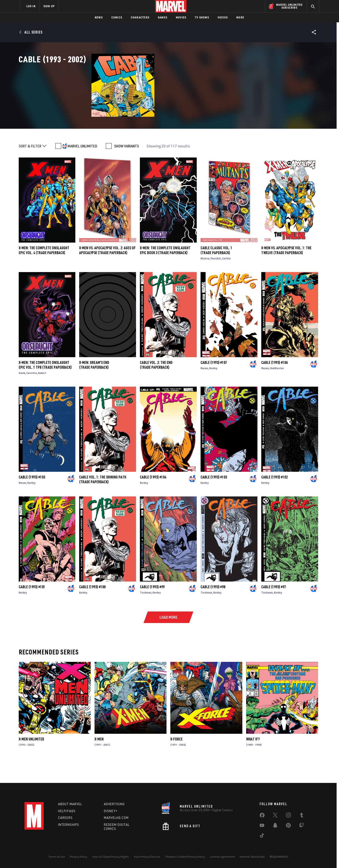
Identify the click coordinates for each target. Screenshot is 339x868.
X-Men (99, 760)
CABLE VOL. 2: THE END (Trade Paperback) (156, 386)
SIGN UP (49, 6)
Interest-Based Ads (252, 857)
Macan (204, 389)
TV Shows (202, 17)
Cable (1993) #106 (274, 383)
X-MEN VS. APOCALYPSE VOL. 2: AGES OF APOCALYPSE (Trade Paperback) (107, 271)
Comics (117, 17)
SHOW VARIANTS (127, 167)
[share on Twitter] (275, 816)
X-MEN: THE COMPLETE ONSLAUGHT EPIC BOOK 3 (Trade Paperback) (165, 271)
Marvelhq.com (116, 818)
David (22, 394)
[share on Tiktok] (262, 836)
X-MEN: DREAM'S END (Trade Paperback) (94, 386)
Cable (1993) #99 (152, 608)
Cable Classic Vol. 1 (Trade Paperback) (216, 271)
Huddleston (277, 389)
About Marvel (70, 804)
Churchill (216, 279)
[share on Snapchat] (275, 826)
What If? (253, 760)
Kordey (213, 389)
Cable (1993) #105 (32, 498)
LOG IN (31, 6)
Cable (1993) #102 (274, 498)
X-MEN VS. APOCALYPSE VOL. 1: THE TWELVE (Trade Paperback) (286, 271)
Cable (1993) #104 (153, 498)
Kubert (42, 394)
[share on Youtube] (262, 826)
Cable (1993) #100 (92, 608)
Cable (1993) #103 (214, 498)
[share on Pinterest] (288, 826)
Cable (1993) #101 (32, 608)
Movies (181, 17)
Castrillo (32, 394)
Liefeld (226, 279)
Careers (65, 818)
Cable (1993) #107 (214, 383)
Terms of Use (57, 857)
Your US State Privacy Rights (110, 857)
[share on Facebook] (262, 816)
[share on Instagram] (288, 816)
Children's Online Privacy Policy (185, 857)
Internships (69, 825)
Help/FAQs (67, 811)
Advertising (114, 804)
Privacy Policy (79, 857)
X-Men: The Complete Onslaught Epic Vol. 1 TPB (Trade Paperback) (45, 386)
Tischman (146, 613)
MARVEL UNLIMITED (82, 167)
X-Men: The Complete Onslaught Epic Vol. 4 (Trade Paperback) (44, 271)
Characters (140, 17)
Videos (223, 17)
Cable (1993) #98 (213, 608)
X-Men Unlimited (31, 760)
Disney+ (111, 811)
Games (163, 17)
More (240, 17)
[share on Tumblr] (302, 816)
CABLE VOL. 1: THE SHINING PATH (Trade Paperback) (103, 500)
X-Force (176, 760)
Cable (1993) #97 (274, 608)
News (99, 17)
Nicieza (205, 279)
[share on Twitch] (302, 826)
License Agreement (222, 857)
